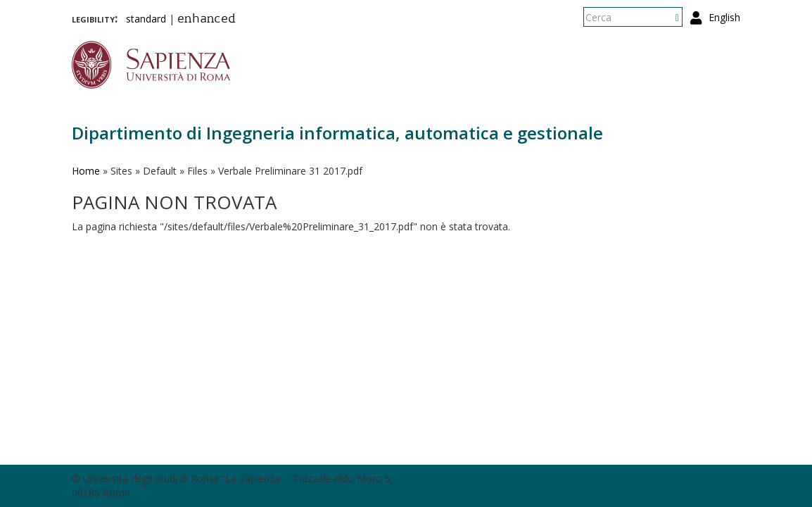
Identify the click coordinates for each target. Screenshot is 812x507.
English (724, 17)
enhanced (207, 20)
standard (146, 19)
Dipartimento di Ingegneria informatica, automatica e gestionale (337, 133)
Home (86, 171)
